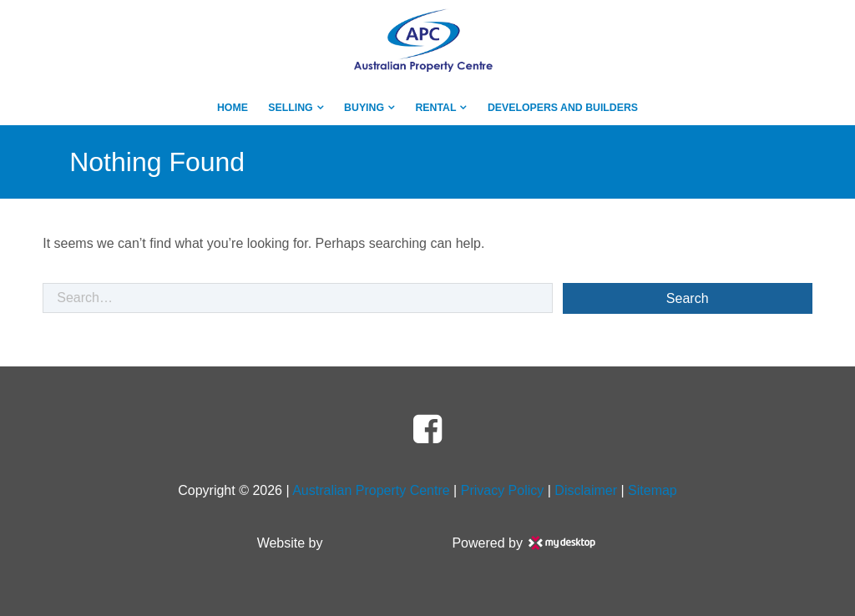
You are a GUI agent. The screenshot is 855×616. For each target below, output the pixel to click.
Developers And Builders (563, 108)
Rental (435, 108)
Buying (364, 108)
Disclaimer (586, 490)
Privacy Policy (503, 490)
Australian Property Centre (371, 490)
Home (233, 108)
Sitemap (653, 490)
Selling (290, 108)
